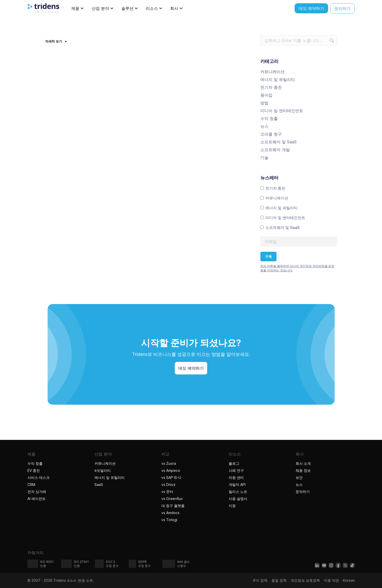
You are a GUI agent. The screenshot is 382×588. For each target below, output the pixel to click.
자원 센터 (236, 477)
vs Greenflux (172, 499)
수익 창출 (269, 118)
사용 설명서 (238, 499)
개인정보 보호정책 (305, 580)
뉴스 (264, 126)
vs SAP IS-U (171, 477)
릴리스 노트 (238, 492)
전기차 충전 (271, 87)
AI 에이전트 (37, 499)
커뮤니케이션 (272, 72)
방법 (264, 103)
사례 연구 (236, 470)
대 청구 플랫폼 (173, 506)
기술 (264, 157)
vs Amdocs (170, 513)
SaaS (99, 485)
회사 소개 (303, 463)
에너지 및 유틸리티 (278, 79)
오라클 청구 (271, 134)
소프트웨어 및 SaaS (279, 142)
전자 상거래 (37, 492)
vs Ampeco (171, 470)
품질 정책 (279, 580)
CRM (31, 485)
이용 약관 (331, 580)
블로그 (234, 463)
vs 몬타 (167, 492)
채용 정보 (303, 470)
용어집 (266, 95)
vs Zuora (169, 463)
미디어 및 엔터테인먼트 (282, 111)
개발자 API (237, 485)
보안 (299, 477)
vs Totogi (170, 520)
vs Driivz (168, 485)
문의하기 (303, 492)
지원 (232, 506)
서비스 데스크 (39, 477)
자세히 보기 (56, 41)
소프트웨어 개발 (275, 150)
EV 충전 (34, 470)
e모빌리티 (103, 470)
